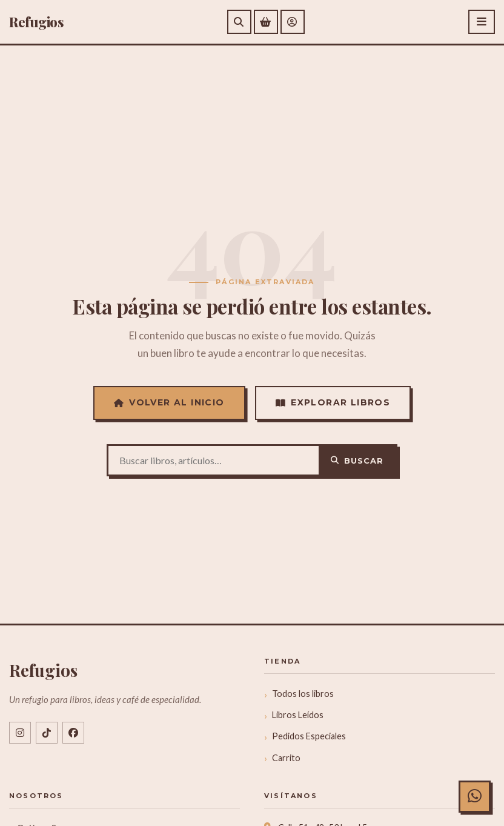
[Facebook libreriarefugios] (73, 733)
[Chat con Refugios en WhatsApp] (472, 794)
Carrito (286, 758)
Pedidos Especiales (309, 736)
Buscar (357, 461)
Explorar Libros (333, 402)
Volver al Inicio (169, 402)
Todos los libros (303, 694)
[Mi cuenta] (293, 22)
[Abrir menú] (482, 22)
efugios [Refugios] (36, 22)
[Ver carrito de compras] (266, 22)
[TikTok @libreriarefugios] (47, 733)
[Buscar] (239, 22)
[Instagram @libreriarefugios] (20, 733)
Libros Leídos (298, 715)
